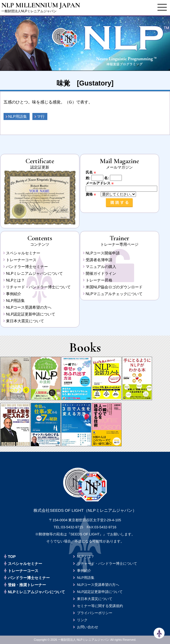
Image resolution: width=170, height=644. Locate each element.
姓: (88, 178)
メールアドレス (102, 183)
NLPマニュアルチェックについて (114, 294)
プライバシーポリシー (95, 613)
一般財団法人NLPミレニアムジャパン (29, 11)
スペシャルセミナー (23, 253)
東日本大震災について (25, 321)
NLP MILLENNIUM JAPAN (41, 5)
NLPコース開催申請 (103, 253)
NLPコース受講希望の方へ (29, 307)
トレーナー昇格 (99, 280)
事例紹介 (14, 294)
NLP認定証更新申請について (31, 314)
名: (106, 178)
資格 (93, 194)
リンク (82, 620)
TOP (12, 557)
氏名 (93, 172)
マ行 (41, 116)
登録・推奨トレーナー (27, 585)
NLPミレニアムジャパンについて (34, 273)
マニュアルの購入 (101, 267)
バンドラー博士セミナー (27, 267)
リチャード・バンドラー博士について (38, 287)
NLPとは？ (15, 280)
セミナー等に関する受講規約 (100, 606)
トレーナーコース (21, 260)
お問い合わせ (88, 627)
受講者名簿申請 (99, 260)
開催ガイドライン (101, 273)
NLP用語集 (18, 116)
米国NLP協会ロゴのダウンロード (114, 287)
